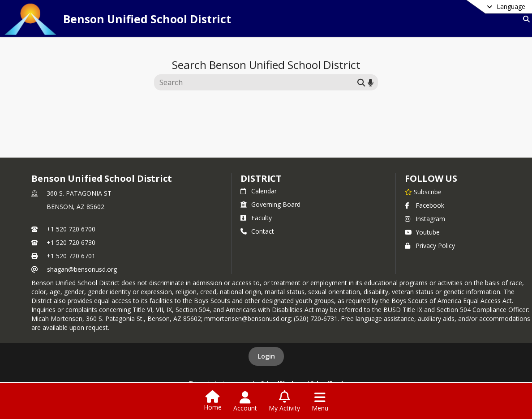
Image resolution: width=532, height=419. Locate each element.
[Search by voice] (371, 82)
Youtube (422, 232)
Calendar (259, 191)
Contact (257, 231)
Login (266, 356)
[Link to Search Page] (525, 19)
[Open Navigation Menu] (320, 402)
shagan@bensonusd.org (82, 269)
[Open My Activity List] (284, 402)
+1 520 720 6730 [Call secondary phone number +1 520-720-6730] (71, 242)
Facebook (425, 205)
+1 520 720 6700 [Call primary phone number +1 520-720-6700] (71, 229)
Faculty (256, 218)
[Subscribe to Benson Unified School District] (423, 192)
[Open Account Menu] (245, 402)
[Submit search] (361, 82)
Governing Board (270, 204)
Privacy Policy (430, 246)
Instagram (425, 219)
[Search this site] (257, 82)
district (261, 178)
